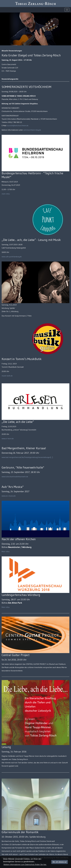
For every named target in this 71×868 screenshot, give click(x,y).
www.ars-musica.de (9, 496)
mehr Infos (6, 194)
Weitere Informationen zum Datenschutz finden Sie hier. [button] (25, 865)
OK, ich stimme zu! (60, 862)
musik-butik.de (7, 376)
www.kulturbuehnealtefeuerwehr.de (15, 477)
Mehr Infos (6, 551)
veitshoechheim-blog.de (32, 130)
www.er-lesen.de (8, 438)
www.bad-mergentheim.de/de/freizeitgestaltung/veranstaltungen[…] (27, 457)
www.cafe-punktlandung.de (12, 257)
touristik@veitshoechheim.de (18, 125)
